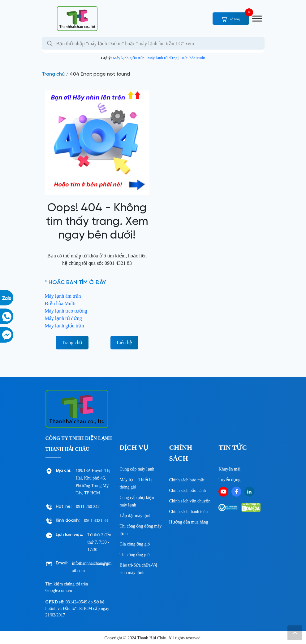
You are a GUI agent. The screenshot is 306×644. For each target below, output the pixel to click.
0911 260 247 (88, 507)
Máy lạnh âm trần (63, 296)
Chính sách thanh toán (188, 512)
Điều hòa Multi (193, 58)
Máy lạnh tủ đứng (162, 58)
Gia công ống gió (135, 544)
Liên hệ (124, 342)
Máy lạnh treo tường (66, 311)
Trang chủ (53, 74)
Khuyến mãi (229, 469)
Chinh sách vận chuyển (190, 501)
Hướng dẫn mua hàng (188, 522)
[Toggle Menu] (257, 18)
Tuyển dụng (229, 480)
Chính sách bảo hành (187, 491)
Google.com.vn (59, 591)
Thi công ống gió (135, 555)
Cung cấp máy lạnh (137, 469)
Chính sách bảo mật (187, 480)
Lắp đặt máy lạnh (136, 516)
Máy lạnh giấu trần (129, 58)
